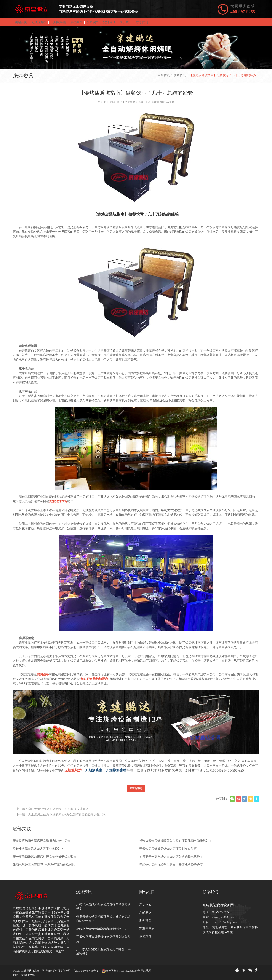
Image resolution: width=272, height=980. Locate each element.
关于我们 (145, 907)
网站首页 (164, 78)
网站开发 (18, 975)
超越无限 (30, 975)
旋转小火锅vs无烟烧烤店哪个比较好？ (38, 852)
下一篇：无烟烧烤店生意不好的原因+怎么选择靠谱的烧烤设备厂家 (61, 817)
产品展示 (145, 915)
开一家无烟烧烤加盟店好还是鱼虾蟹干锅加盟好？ (46, 860)
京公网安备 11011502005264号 (121, 971)
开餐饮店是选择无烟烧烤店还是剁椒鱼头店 (168, 852)
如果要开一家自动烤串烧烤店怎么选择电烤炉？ (171, 860)
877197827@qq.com (224, 925)
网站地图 (146, 971)
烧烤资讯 (180, 78)
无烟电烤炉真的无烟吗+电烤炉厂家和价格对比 (44, 868)
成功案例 (145, 939)
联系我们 (210, 895)
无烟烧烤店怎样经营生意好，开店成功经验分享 (171, 868)
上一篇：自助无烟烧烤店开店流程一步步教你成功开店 (52, 812)
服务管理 (145, 923)
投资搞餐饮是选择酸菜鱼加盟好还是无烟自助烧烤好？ (176, 844)
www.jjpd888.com (223, 920)
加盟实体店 (147, 931)
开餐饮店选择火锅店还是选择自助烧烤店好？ (43, 844)
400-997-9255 (243, 12)
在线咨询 (136, 791)
